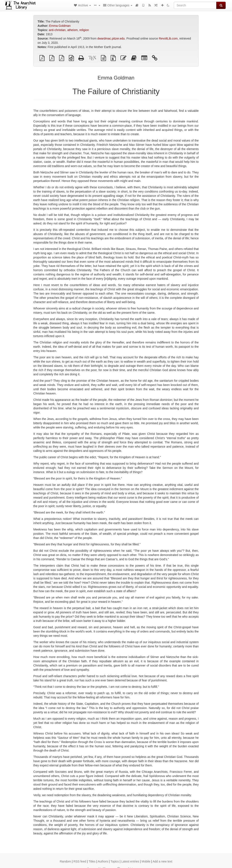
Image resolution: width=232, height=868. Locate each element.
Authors (103, 861)
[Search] (195, 5)
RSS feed (80, 861)
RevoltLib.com (168, 38)
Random (65, 861)
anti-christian (57, 30)
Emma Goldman (60, 26)
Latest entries (130, 861)
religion (84, 30)
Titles (92, 861)
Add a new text (162, 861)
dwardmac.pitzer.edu (111, 38)
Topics (115, 861)
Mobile (146, 861)
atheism (73, 30)
